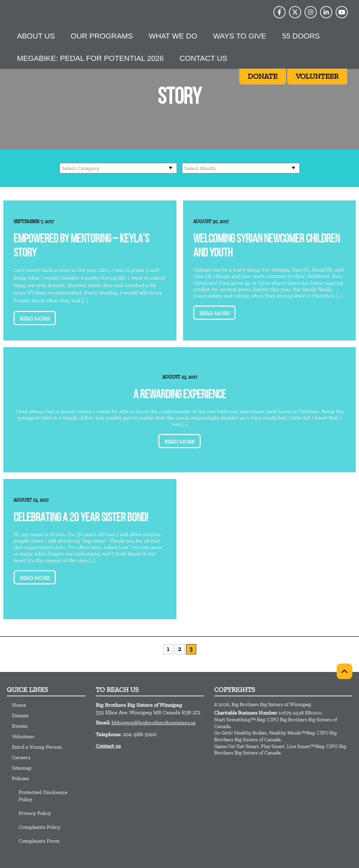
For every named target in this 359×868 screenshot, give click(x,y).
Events (20, 726)
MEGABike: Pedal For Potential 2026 (90, 58)
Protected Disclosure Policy (43, 796)
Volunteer (23, 736)
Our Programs (102, 36)
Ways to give (240, 36)
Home (19, 705)
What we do (173, 36)
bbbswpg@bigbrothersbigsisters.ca (154, 722)
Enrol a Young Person (37, 747)
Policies (20, 778)
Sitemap (22, 768)
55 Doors (301, 36)
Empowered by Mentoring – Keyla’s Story (81, 247)
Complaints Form (39, 841)
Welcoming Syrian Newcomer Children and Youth (266, 247)
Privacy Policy (35, 813)
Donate (20, 715)
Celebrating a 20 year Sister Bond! (81, 518)
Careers (21, 757)
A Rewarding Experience (180, 395)
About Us (36, 36)
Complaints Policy (39, 827)
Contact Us (204, 58)
